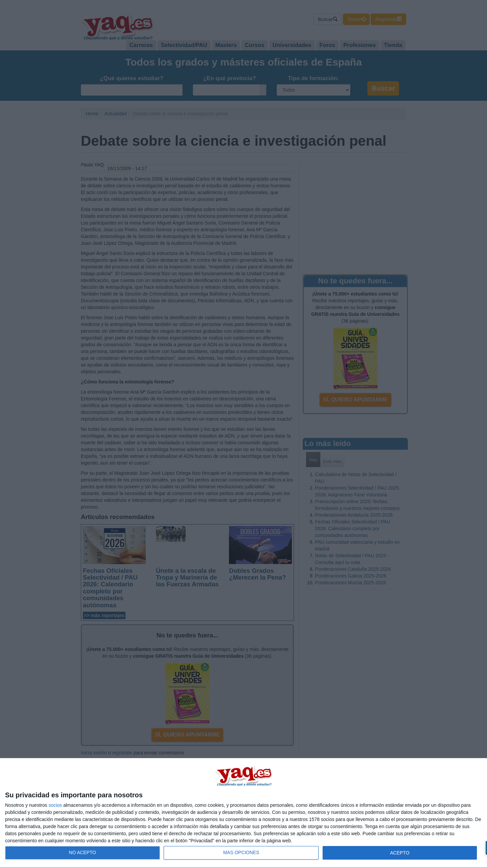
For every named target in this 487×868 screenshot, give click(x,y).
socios (55, 805)
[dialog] (243, 813)
